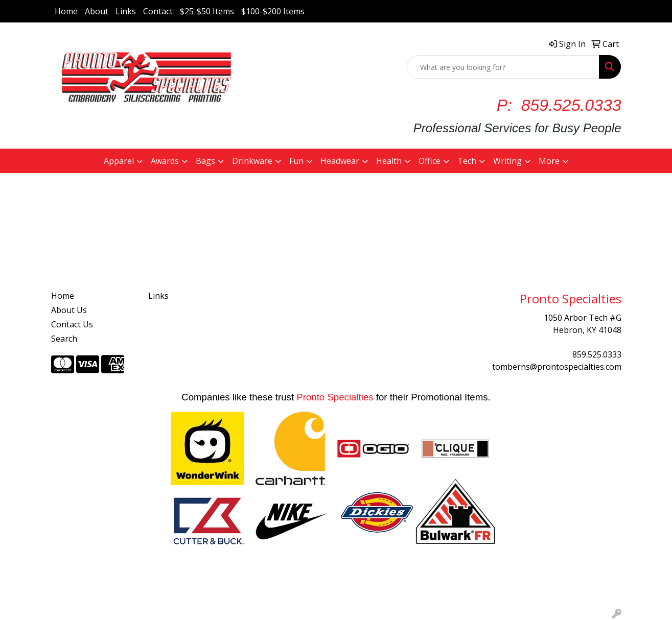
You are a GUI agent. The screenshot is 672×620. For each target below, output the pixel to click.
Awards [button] (165, 161)
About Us (69, 310)
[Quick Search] (503, 67)
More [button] (549, 161)
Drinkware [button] (252, 161)
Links (126, 11)
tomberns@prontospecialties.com (557, 367)
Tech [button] (467, 161)
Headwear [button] (340, 161)
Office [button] (430, 161)
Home (66, 11)
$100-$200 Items (273, 11)
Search (64, 339)
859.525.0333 (597, 354)
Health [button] (389, 161)
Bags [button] (205, 161)
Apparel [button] (119, 161)
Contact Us (72, 324)
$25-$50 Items (207, 11)
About (97, 11)
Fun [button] (296, 161)
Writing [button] (507, 161)
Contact (158, 11)
